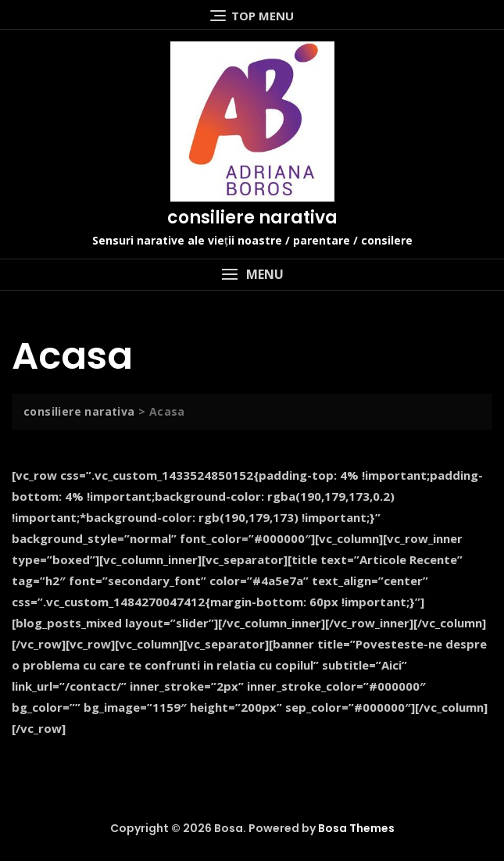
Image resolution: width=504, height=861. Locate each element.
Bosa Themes (356, 828)
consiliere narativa (252, 218)
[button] (252, 275)
